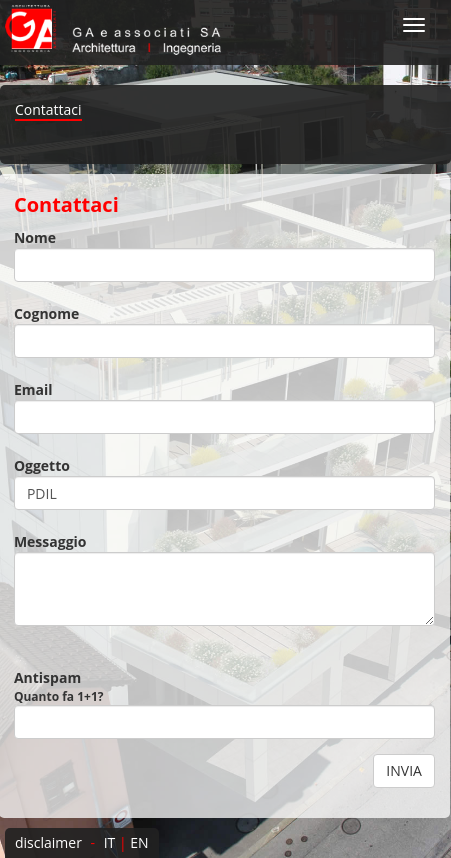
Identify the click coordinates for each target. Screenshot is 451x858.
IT (110, 842)
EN (139, 842)
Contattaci (48, 109)
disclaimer (48, 842)
